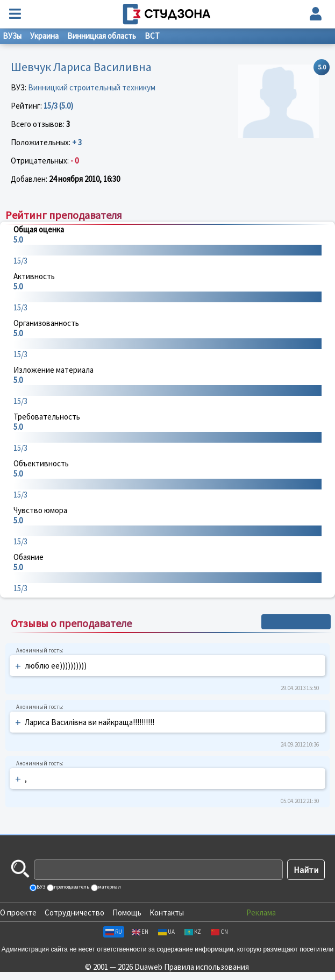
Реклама (261, 912)
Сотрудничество (74, 912)
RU (114, 932)
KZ (193, 932)
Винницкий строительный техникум (92, 87)
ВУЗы (12, 36)
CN (219, 932)
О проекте (18, 912)
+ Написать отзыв (296, 622)
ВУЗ (40, 887)
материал (109, 887)
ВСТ (152, 36)
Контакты (167, 912)
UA (166, 932)
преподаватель (71, 887)
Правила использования (206, 967)
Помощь (127, 912)
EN (140, 932)
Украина (44, 36)
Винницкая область (102, 36)
